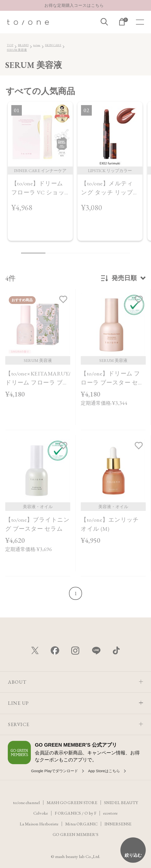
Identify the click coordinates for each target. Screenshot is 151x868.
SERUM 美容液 (17, 50)
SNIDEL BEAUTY (122, 803)
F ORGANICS (67, 814)
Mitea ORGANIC (82, 824)
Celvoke (40, 813)
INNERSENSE (119, 824)
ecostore (111, 813)
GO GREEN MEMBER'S (75, 834)
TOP (10, 45)
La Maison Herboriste (38, 824)
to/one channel (25, 803)
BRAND (23, 45)
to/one (37, 45)
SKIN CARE (53, 45)
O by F (91, 814)
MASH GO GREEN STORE (72, 803)
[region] (75, 175)
